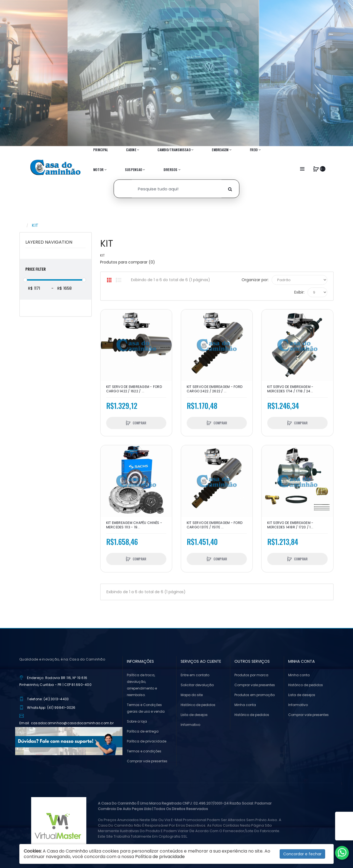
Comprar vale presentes (147, 761)
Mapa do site (192, 695)
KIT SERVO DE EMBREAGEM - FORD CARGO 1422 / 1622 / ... (134, 389)
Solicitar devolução (197, 685)
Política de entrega (143, 731)
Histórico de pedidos (198, 705)
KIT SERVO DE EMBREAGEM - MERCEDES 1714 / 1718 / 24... (290, 389)
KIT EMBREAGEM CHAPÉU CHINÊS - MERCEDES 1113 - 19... (134, 525)
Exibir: (299, 292)
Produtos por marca (251, 675)
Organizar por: (255, 280)
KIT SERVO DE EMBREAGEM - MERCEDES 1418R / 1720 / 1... (290, 525)
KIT (35, 225)
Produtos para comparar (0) (128, 262)
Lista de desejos (194, 715)
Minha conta (245, 705)
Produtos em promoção (255, 695)
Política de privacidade (147, 741)
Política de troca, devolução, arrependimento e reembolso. (142, 685)
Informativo (190, 725)
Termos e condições (144, 751)
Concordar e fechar (302, 854)
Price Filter (36, 269)
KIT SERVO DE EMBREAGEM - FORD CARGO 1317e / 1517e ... (215, 525)
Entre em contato (195, 675)
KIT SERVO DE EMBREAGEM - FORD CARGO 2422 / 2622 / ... (215, 389)
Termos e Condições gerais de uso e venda (146, 708)
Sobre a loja (137, 721)
